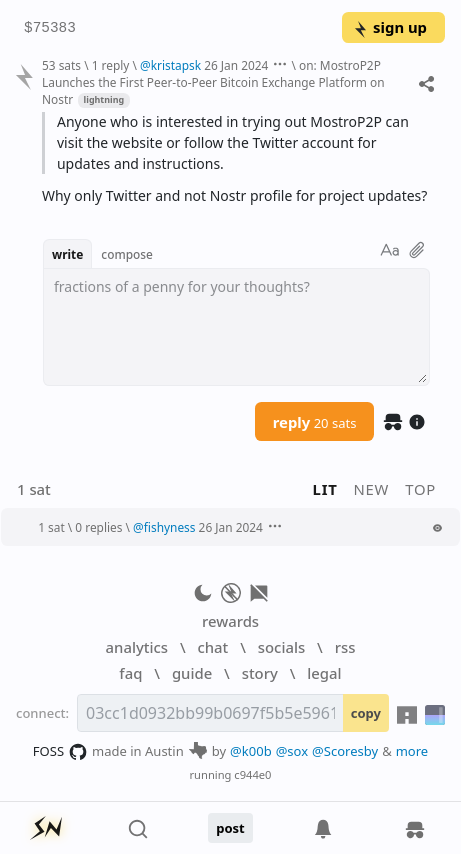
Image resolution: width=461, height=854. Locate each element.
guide (192, 673)
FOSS (60, 752)
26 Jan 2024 (236, 65)
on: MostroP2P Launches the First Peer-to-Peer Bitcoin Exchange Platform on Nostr (213, 82)
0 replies (98, 527)
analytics (137, 647)
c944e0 (252, 774)
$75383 (50, 28)
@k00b (251, 751)
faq (130, 673)
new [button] (372, 489)
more (412, 751)
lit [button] (325, 489)
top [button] (420, 489)
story (260, 673)
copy (366, 713)
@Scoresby (345, 751)
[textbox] (236, 327)
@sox (292, 751)
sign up (389, 27)
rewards (230, 621)
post (230, 828)
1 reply (111, 65)
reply (315, 422)
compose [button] (127, 254)
